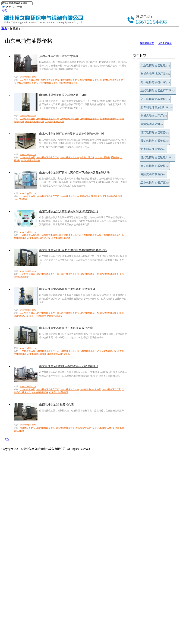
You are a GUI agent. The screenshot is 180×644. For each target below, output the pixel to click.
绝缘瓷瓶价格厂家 (108, 351)
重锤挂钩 (115, 157)
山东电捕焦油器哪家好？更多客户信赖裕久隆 (67, 289)
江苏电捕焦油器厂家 (71, 235)
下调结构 (23, 199)
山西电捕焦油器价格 (30, 235)
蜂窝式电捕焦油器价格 (27, 83)
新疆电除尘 (85, 196)
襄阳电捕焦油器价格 (89, 80)
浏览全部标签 (165, 43)
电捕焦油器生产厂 (154, 116)
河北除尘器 (96, 196)
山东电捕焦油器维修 (109, 274)
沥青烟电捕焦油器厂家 (156, 107)
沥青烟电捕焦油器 (153, 149)
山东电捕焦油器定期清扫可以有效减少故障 (66, 328)
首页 (4, 28)
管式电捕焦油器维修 (155, 132)
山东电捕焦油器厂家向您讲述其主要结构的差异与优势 (73, 250)
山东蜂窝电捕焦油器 (69, 119)
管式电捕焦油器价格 (155, 166)
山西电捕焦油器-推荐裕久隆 (57, 405)
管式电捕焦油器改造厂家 (157, 157)
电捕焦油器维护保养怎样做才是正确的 (63, 95)
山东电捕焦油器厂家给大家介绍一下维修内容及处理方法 (74, 173)
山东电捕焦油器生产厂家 (47, 119)
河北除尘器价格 (103, 157)
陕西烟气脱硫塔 (55, 316)
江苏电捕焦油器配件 (111, 235)
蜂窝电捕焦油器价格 (68, 83)
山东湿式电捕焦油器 (55, 122)
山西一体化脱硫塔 (38, 316)
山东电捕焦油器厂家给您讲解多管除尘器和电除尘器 (72, 134)
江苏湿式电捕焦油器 (35, 122)
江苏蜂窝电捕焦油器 (91, 235)
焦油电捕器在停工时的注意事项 (59, 56)
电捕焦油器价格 (27, 428)
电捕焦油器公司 (152, 124)
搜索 (4, 11)
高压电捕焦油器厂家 (155, 82)
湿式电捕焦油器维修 (155, 141)
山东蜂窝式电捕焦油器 (90, 389)
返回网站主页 (147, 43)
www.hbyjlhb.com (28, 77)
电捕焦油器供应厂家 (155, 74)
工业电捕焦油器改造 (155, 65)
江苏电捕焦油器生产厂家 (59, 354)
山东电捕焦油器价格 (30, 80)
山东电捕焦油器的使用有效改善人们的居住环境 (69, 366)
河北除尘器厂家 (87, 157)
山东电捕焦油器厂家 (89, 274)
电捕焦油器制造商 (153, 174)
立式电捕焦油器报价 (155, 99)
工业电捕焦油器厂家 (155, 183)
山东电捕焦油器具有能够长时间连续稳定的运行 (69, 211)
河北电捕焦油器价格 (69, 80)
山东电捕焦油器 (27, 119)
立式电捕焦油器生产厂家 (158, 90)
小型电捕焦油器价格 (48, 83)
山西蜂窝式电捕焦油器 (50, 235)
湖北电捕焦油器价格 (49, 80)
